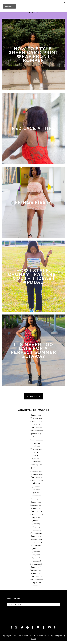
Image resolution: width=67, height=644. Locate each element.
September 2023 (36, 430)
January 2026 (36, 415)
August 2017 (36, 583)
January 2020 (36, 502)
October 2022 (36, 437)
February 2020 (36, 499)
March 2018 (36, 561)
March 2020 (36, 496)
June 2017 (36, 589)
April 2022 (36, 446)
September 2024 (36, 421)
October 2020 (36, 477)
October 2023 (36, 427)
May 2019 (36, 527)
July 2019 (36, 521)
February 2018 (36, 564)
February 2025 (36, 418)
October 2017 (36, 576)
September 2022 (36, 440)
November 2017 (36, 573)
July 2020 (36, 483)
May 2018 (36, 555)
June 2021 (36, 452)
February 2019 (36, 533)
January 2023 (36, 434)
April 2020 (36, 493)
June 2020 (36, 486)
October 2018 (36, 542)
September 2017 (36, 579)
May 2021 (36, 455)
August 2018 (36, 545)
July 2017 (36, 586)
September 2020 (36, 480)
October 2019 (36, 511)
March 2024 (36, 424)
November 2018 (36, 539)
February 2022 (36, 449)
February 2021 (36, 465)
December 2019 (36, 505)
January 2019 (36, 536)
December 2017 (36, 570)
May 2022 (36, 443)
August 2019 (36, 517)
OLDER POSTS (34, 396)
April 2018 (36, 558)
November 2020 (36, 474)
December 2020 (36, 471)
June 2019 (36, 524)
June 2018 (36, 552)
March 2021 (36, 462)
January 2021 (36, 468)
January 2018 (36, 567)
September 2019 (36, 514)
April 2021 (36, 458)
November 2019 (36, 508)
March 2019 (36, 530)
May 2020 (36, 489)
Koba (33, 639)
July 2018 (36, 548)
